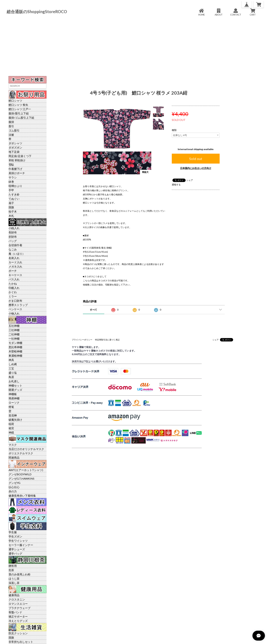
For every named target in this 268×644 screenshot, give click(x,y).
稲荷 (11, 424)
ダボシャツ (15, 143)
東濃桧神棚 (15, 356)
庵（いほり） (17, 254)
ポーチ (13, 271)
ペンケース (15, 309)
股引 (11, 126)
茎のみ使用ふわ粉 (19, 574)
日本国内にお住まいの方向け (196, 168)
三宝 (11, 368)
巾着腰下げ (15, 169)
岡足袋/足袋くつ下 (20, 156)
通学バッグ (15, 553)
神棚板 (13, 394)
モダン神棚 (15, 343)
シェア (190, 180)
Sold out (196, 159)
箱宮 (11, 428)
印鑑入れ (14, 288)
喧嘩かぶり (15, 186)
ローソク (14, 403)
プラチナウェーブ (19, 608)
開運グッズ (15, 390)
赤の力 (13, 491)
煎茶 (11, 570)
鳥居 (11, 377)
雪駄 (11, 164)
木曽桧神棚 (15, 351)
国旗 (11, 207)
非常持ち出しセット (21, 642)
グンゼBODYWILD (20, 474)
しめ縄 (13, 364)
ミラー (13, 296)
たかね (13, 283)
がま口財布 (15, 301)
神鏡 (11, 432)
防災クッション (18, 633)
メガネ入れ (15, 266)
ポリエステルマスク (21, 453)
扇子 (11, 203)
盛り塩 (13, 373)
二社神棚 (14, 334)
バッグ (13, 241)
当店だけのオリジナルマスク (26, 449)
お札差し (14, 381)
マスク (13, 445)
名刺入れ (14, 258)
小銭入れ (14, 228)
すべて (93, 310)
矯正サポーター (18, 616)
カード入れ (15, 262)
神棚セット (15, 385)
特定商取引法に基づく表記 (107, 340)
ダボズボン (15, 147)
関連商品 (14, 457)
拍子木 (13, 211)
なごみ (13, 249)
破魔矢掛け (15, 420)
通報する (176, 185)
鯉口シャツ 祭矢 (18, 105)
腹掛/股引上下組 (19, 113)
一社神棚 (14, 338)
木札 (11, 216)
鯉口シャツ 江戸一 (20, 109)
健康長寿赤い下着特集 (22, 496)
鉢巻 (11, 182)
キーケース (15, 275)
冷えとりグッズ (18, 621)
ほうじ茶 (14, 579)
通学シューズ (17, 549)
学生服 (13, 532)
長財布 (13, 232)
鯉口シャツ (15, 100)
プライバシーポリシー (82, 340)
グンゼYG (14, 483)
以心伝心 (14, 487)
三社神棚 (14, 330)
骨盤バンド (15, 612)
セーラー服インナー (21, 545)
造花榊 (13, 415)
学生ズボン (15, 536)
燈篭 (11, 407)
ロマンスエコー (18, 604)
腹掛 (11, 122)
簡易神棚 (14, 398)
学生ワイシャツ (18, 541)
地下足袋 (14, 152)
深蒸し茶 (14, 583)
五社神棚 (14, 326)
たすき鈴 (14, 194)
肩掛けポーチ (17, 173)
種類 (174, 130)
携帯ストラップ (18, 305)
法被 (11, 135)
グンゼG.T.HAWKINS (21, 478)
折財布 (13, 237)
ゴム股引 (14, 130)
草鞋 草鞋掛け (17, 160)
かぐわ (13, 292)
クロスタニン (17, 599)
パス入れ (14, 279)
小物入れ (14, 313)
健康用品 (14, 595)
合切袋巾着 (15, 245)
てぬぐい (14, 199)
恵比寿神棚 (15, 347)
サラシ (13, 177)
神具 (11, 360)
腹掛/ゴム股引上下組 (21, 118)
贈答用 (13, 566)
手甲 (11, 190)
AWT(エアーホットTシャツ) (26, 470)
